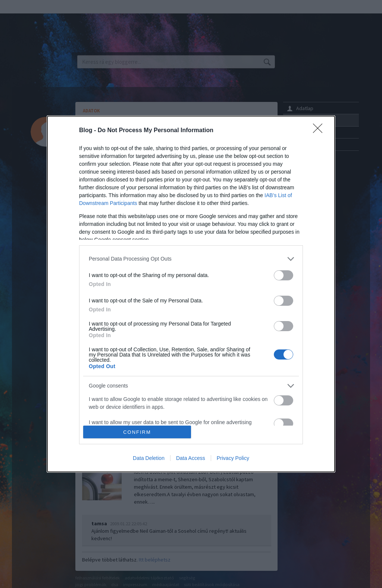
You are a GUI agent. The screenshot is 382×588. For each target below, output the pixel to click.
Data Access (191, 458)
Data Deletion (149, 458)
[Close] (320, 131)
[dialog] (191, 294)
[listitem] (191, 259)
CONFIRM (137, 432)
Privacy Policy (233, 458)
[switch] (284, 275)
